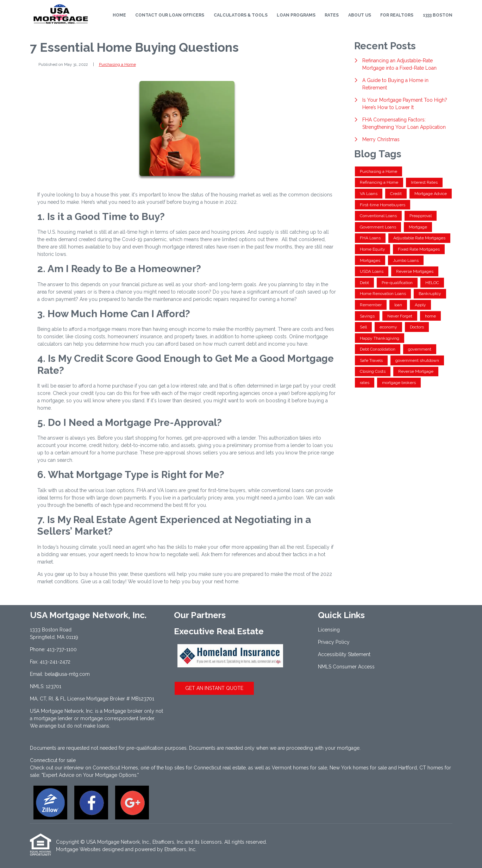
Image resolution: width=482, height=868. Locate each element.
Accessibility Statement (344, 654)
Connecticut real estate (220, 768)
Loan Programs (296, 15)
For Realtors (397, 15)
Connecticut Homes (115, 768)
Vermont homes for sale (299, 768)
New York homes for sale (358, 768)
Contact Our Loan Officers (170, 15)
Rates (332, 15)
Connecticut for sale (53, 760)
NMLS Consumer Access (346, 667)
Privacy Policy (334, 642)
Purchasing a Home (117, 64)
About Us (360, 15)
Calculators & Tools (241, 15)
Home (119, 15)
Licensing (329, 630)
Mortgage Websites (78, 849)
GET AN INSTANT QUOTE (214, 688)
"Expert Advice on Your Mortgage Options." (90, 775)
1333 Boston (438, 15)
